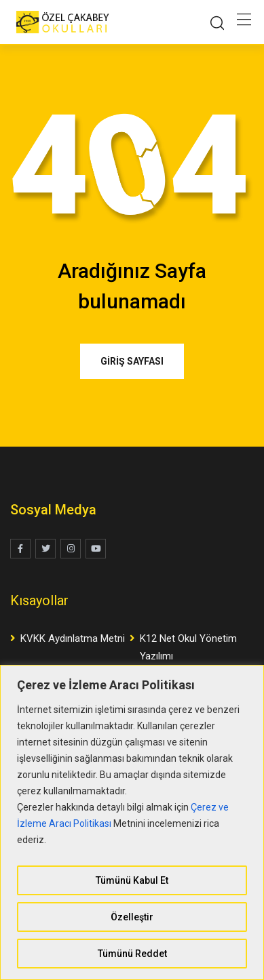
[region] (132, 822)
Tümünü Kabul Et (132, 880)
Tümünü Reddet (132, 954)
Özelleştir (132, 917)
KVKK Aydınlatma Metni (73, 638)
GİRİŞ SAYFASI (132, 361)
